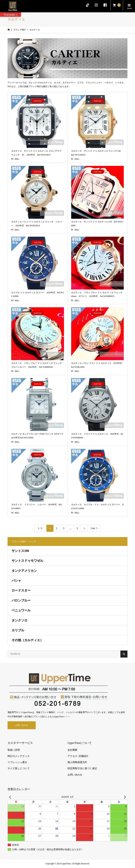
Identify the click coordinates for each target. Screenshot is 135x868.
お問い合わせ (22, 725)
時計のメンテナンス (19, 756)
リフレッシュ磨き (17, 762)
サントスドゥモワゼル (27, 561)
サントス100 (20, 551)
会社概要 (72, 750)
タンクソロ (20, 620)
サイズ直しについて (19, 768)
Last (93, 528)
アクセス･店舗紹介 (78, 756)
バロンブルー (21, 601)
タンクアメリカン (24, 571)
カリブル (18, 630)
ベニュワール (21, 610)
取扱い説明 (14, 750)
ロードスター (21, 590)
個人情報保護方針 (77, 762)
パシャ (16, 581)
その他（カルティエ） (27, 640)
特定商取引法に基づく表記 (82, 768)
